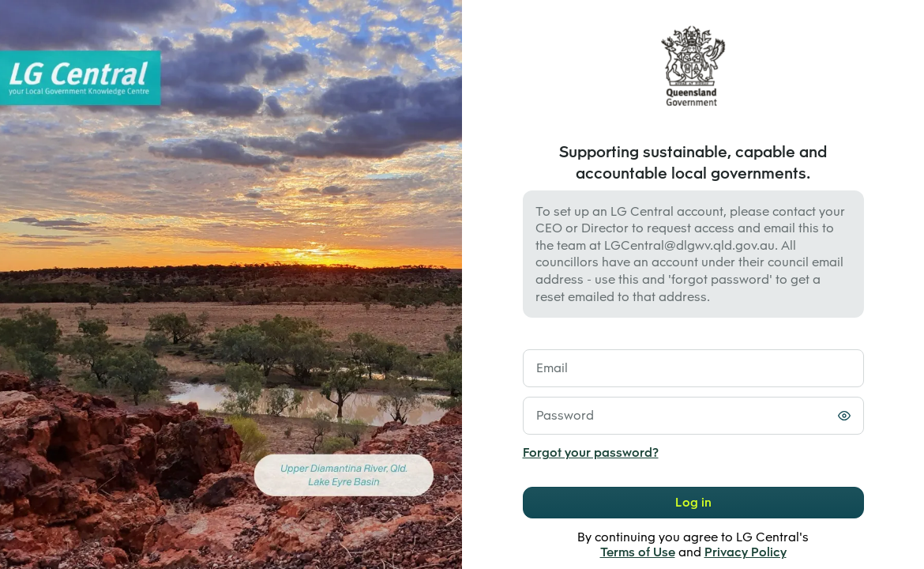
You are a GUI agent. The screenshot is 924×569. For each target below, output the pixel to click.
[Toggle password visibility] (844, 416)
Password (565, 415)
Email (552, 368)
